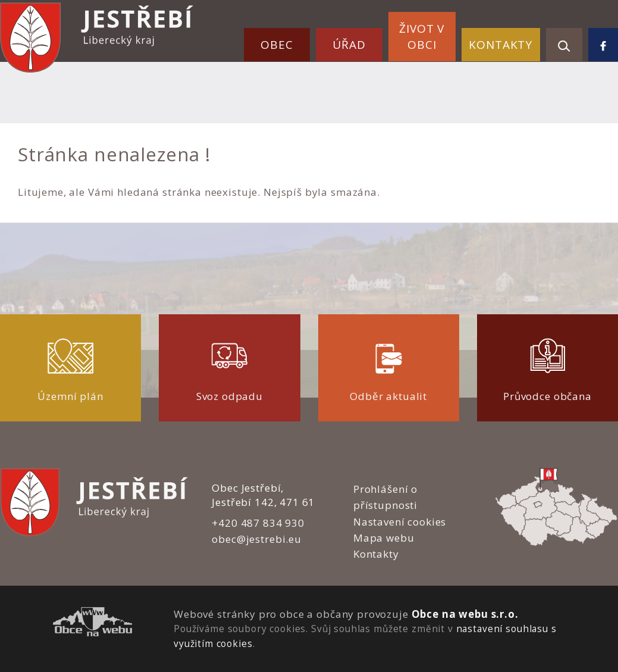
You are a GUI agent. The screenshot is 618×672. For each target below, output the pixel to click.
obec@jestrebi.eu (257, 539)
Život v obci (422, 37)
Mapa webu (384, 538)
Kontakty (501, 45)
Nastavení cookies (400, 522)
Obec (277, 45)
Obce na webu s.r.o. (465, 614)
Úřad (349, 45)
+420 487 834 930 (258, 523)
